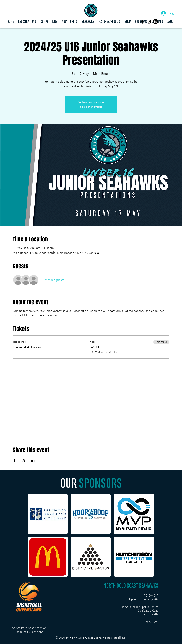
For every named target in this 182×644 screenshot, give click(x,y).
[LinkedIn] (155, 22)
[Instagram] (149, 22)
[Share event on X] (24, 460)
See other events (91, 107)
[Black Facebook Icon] (142, 22)
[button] (49, 21)
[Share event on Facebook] (15, 460)
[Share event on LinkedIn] (33, 460)
